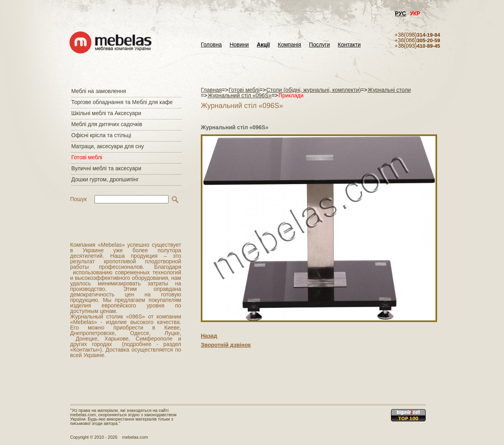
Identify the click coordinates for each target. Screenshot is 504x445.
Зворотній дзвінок (226, 345)
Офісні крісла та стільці (101, 135)
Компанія (289, 45)
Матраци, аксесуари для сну (107, 146)
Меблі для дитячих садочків (107, 124)
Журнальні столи (389, 90)
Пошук (78, 199)
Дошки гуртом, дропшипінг (105, 179)
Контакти (349, 45)
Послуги (320, 45)
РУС (400, 13)
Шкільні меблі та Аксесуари (106, 113)
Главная (211, 90)
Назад (209, 336)
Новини (239, 45)
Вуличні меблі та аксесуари (106, 168)
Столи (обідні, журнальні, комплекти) (313, 90)
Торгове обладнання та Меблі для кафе (122, 102)
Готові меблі (87, 157)
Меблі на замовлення (99, 91)
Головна (211, 45)
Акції (263, 45)
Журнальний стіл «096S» (240, 95)
